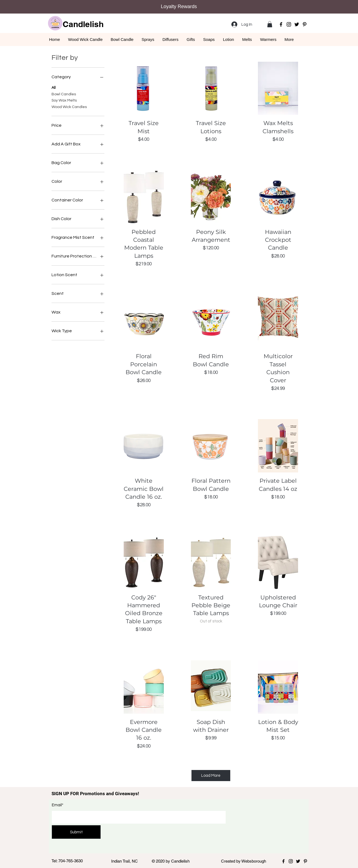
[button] (270, 24)
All (54, 87)
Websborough (254, 861)
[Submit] (76, 832)
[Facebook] (281, 24)
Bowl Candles (64, 94)
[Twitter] (297, 24)
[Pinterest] (305, 24)
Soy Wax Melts (64, 100)
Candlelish (83, 24)
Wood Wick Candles (69, 106)
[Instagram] (289, 24)
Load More (211, 776)
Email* (58, 805)
